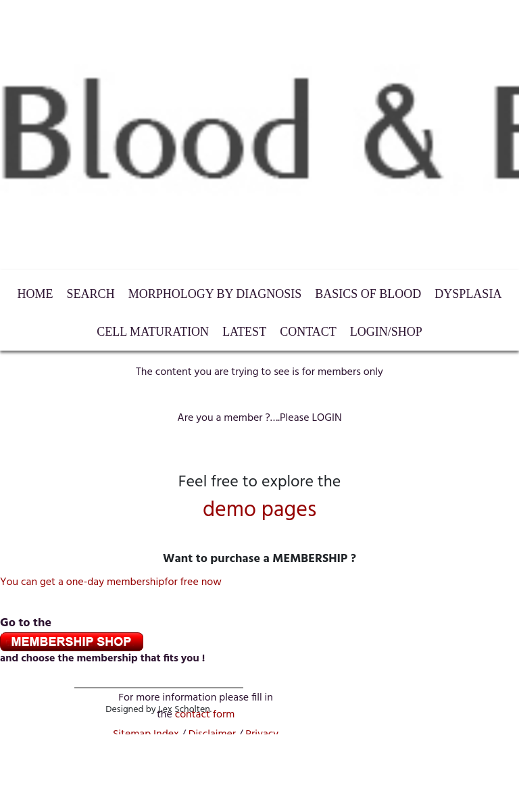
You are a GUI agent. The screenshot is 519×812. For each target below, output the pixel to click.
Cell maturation (153, 332)
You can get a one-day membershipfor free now (111, 582)
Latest (244, 332)
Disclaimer (212, 734)
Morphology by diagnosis (215, 294)
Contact (308, 332)
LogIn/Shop (386, 332)
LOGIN (326, 418)
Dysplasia (468, 294)
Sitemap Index (146, 734)
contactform (205, 715)
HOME (35, 294)
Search (91, 294)
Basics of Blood (368, 294)
